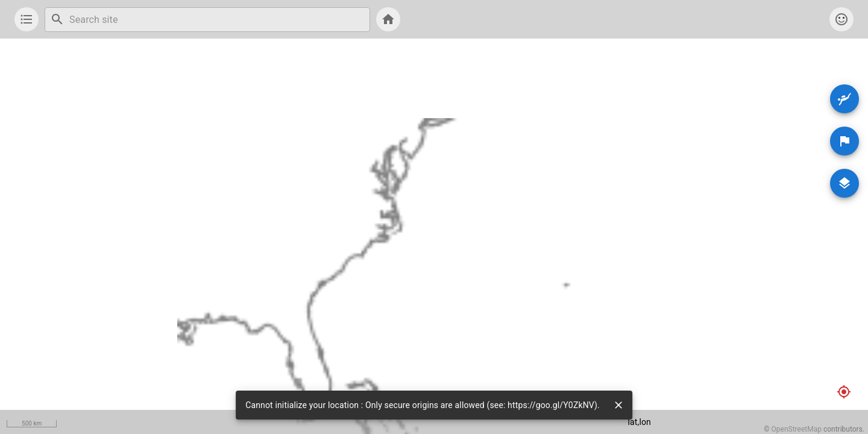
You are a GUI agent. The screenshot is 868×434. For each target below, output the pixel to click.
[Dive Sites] (844, 99)
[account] (841, 19)
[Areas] (844, 141)
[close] (618, 405)
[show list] (27, 19)
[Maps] (844, 183)
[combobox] (217, 20)
